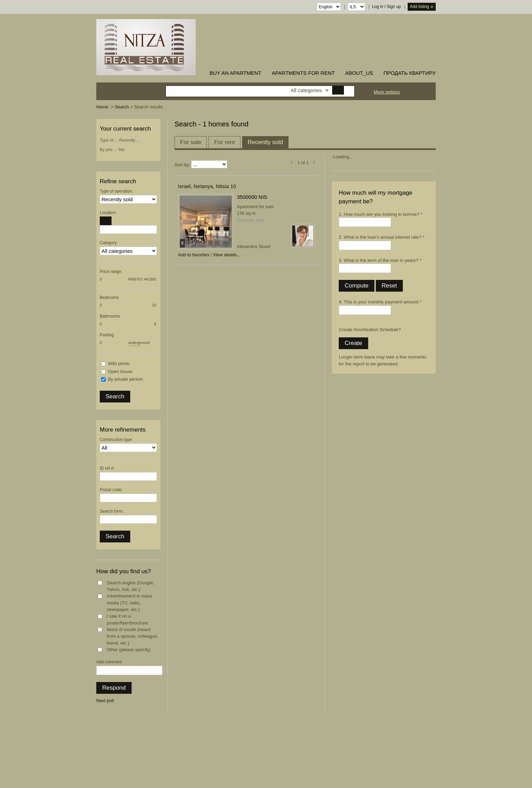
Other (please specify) (129, 650)
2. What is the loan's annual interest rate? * (382, 237)
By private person (126, 379)
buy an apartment (235, 73)
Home (102, 107)
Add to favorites (194, 255)
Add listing (422, 7)
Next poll (105, 701)
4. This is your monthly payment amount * (380, 302)
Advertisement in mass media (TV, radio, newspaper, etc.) (130, 603)
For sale (191, 142)
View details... (227, 255)
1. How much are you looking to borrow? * (380, 214)
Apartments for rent (303, 73)
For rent (224, 142)
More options (387, 92)
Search (122, 107)
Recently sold (265, 142)
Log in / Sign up (386, 7)
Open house (120, 371)
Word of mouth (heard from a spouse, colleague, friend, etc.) (132, 636)
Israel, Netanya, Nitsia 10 (207, 186)
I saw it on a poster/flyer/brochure (127, 619)
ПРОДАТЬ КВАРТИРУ (410, 73)
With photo (119, 364)
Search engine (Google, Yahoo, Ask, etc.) (130, 586)
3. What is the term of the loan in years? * (380, 260)
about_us (359, 73)
